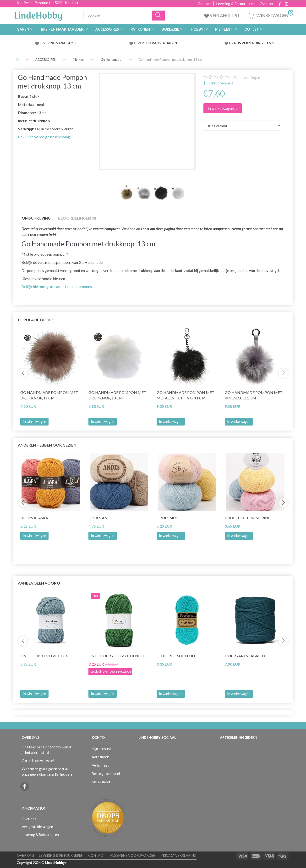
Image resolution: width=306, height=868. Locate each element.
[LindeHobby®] (38, 15)
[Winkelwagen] (271, 15)
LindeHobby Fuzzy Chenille (117, 656)
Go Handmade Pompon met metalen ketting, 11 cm (186, 395)
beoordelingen (247, 77)
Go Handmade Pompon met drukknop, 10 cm (117, 395)
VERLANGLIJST (222, 16)
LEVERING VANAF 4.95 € (58, 43)
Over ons (267, 4)
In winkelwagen (34, 422)
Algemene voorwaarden (133, 855)
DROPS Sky (167, 518)
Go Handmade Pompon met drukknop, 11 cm (49, 395)
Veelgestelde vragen (37, 827)
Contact (204, 4)
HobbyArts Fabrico (245, 656)
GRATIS (235, 43)
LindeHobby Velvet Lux (44, 656)
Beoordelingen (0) (77, 218)
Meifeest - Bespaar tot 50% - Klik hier (48, 3)
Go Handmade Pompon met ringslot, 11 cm (254, 395)
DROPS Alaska (34, 518)
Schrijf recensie (221, 83)
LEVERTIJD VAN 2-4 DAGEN (155, 43)
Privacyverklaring (178, 855)
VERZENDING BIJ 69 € (258, 43)
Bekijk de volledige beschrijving (44, 137)
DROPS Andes (101, 518)
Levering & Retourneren (235, 4)
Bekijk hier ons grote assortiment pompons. (57, 286)
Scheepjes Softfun (176, 656)
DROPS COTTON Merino (248, 518)
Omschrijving (36, 218)
